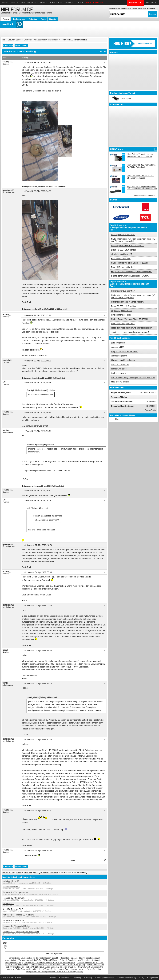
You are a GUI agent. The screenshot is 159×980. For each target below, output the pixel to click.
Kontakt (53, 978)
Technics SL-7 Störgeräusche (15, 892)
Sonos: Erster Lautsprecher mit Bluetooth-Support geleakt (33, 958)
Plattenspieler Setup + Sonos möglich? (128, 246)
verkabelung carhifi (119, 356)
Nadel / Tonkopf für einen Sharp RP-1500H (129, 263)
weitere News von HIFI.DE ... (145, 195)
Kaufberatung (19, 19)
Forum (6, 19)
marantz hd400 (118, 347)
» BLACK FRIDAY (95, 2)
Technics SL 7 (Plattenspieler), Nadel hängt (21, 932)
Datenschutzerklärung (128, 978)
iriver (117, 419)
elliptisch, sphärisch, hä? (122, 254)
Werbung (78, 978)
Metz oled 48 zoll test (120, 382)
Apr (5, 948)
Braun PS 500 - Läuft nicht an (124, 250)
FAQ (142, 978)
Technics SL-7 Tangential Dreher (16, 926)
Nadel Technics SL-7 (11, 887)
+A (105, 52)
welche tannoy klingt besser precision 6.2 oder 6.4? (133, 377)
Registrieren (154, 978)
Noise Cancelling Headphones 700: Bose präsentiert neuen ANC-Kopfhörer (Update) (64, 970)
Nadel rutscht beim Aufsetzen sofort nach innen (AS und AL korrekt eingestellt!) (133, 240)
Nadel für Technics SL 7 (13, 909)
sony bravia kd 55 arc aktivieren (125, 351)
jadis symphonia (118, 343)
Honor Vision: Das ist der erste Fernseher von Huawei (62, 969)
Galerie (53, 19)
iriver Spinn (126, 98)
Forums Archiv (150, 410)
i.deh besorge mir (119, 373)
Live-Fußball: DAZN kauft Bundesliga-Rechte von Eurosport (49, 963)
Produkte (56, 2)
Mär (5, 945)
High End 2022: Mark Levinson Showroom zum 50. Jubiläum (140, 155)
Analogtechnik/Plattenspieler (46, 40)
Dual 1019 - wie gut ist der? (123, 267)
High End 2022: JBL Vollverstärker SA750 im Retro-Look (142, 166)
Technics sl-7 (8, 904)
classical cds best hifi (120, 364)
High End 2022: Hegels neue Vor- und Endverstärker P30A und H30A (142, 188)
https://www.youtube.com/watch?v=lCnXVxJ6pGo (47, 470)
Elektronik (28, 40)
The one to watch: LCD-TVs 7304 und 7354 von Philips (42, 960)
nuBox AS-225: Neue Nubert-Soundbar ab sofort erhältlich (51, 967)
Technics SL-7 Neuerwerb (14, 898)
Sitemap (89, 978)
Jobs (80, 2)
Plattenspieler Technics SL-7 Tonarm (18, 915)
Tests (15, 2)
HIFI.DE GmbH (16, 978)
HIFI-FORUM (8, 40)
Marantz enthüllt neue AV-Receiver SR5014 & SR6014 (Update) (58, 965)
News (5, 2)
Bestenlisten (29, 2)
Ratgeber (33, 19)
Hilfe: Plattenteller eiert (121, 259)
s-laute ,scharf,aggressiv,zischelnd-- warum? (130, 276)
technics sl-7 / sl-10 (11, 881)
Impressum (65, 978)
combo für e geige (119, 369)
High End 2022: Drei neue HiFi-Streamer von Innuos (140, 177)
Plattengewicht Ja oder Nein (123, 235)
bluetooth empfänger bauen (123, 360)
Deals (44, 2)
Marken (70, 2)
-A (101, 52)
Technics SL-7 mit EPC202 (14, 920)
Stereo (19, 40)
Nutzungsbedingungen (106, 978)
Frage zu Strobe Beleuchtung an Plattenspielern (132, 272)
